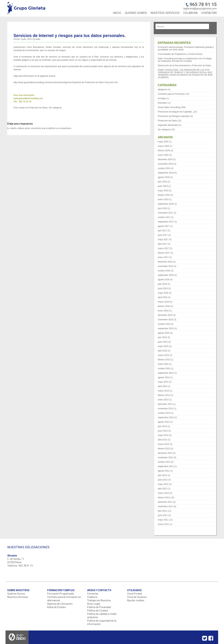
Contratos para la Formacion (171, 94)
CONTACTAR (209, 13)
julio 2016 (162, 284)
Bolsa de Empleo (57, 607)
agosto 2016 (164, 280)
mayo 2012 (163, 484)
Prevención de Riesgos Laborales (174, 116)
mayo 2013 (163, 435)
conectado (36, 128)
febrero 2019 (164, 195)
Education (162, 103)
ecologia (162, 98)
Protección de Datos (38, 108)
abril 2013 (162, 440)
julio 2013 (162, 426)
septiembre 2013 (166, 417)
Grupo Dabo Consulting (169, 107)
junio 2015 (163, 342)
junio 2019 (163, 186)
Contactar (93, 594)
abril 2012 (162, 489)
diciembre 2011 (165, 502)
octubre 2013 (164, 413)
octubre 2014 (164, 369)
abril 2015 (162, 351)
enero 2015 (163, 364)
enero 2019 (163, 199)
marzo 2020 (163, 146)
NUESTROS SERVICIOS (165, 13)
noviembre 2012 (165, 458)
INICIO (117, 13)
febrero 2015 (164, 360)
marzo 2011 (163, 524)
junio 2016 (163, 288)
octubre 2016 (164, 271)
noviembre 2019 (165, 164)
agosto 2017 (164, 226)
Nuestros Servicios (18, 597)
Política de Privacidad (99, 607)
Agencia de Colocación (60, 604)
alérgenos (162, 90)
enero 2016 (163, 311)
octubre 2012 (164, 462)
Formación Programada (61, 594)
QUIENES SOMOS (136, 13)
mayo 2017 (163, 240)
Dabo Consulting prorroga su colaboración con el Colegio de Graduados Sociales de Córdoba (185, 60)
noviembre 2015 (165, 320)
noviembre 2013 (165, 409)
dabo (38, 39)
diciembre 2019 (165, 159)
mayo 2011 (163, 520)
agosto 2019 (164, 177)
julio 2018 (162, 208)
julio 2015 (162, 337)
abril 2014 (162, 386)
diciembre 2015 (165, 315)
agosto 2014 (164, 377)
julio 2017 (162, 231)
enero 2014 (163, 400)
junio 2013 (163, 431)
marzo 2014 (163, 391)
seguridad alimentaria (168, 125)
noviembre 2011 (165, 506)
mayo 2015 (163, 346)
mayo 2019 (163, 191)
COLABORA (190, 13)
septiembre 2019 (166, 173)
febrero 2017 (164, 253)
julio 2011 (162, 511)
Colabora (92, 597)
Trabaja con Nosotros (99, 600)
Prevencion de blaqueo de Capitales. (175, 112)
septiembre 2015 (166, 328)
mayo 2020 (163, 142)
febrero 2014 (164, 395)
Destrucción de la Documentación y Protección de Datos (184, 65)
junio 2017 (163, 235)
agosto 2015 (164, 333)
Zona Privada (135, 594)
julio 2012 (162, 475)
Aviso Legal (94, 604)
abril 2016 (162, 297)
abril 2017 (162, 244)
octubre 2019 (164, 168)
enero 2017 (163, 257)
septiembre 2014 (166, 373)
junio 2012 (163, 480)
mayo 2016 (163, 293)
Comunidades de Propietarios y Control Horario (180, 54)
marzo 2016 (163, 302)
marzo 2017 (163, 248)
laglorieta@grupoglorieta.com (200, 9)
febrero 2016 (164, 306)
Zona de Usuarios (137, 597)
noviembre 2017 (165, 213)
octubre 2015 (164, 324)
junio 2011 (163, 515)
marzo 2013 (163, 444)
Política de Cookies (98, 611)
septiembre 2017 (166, 222)
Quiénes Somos (16, 594)
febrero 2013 (164, 449)
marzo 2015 (163, 355)
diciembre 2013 (165, 404)
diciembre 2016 (165, 262)
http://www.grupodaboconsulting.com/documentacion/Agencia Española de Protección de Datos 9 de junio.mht (66, 82)
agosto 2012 (164, 471)
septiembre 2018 (166, 204)
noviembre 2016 (165, 266)
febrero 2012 (164, 498)
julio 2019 (162, 182)
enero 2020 (163, 155)
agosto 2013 (164, 422)
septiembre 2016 (166, 275)
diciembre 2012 (165, 453)
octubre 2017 (164, 217)
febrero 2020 (164, 151)
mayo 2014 (163, 382)
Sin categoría (55, 108)
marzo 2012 (163, 493)
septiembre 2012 (166, 466)
